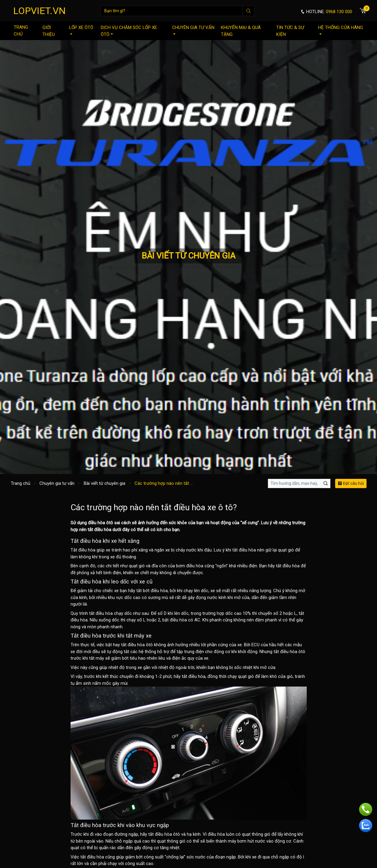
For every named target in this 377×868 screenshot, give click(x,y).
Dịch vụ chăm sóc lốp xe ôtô (129, 31)
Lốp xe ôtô (81, 30)
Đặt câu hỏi (351, 483)
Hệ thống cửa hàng (341, 30)
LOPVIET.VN (39, 11)
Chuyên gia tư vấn (193, 30)
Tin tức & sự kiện (290, 31)
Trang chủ (21, 31)
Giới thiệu (49, 31)
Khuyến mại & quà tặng (241, 31)
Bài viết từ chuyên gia (104, 483)
